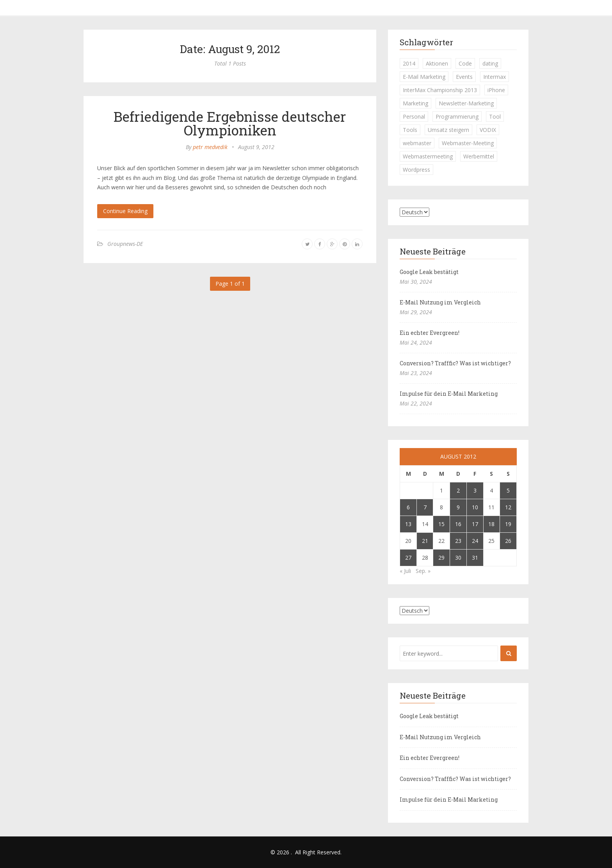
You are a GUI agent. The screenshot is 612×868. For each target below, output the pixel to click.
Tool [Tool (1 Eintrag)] (495, 117)
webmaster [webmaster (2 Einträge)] (417, 143)
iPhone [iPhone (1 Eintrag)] (496, 90)
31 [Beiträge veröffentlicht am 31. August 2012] (475, 558)
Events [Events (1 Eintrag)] (464, 77)
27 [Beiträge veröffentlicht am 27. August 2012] (408, 558)
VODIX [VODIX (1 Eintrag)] (488, 130)
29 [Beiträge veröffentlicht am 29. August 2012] (441, 558)
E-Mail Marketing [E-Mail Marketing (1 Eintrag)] (424, 77)
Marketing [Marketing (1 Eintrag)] (415, 103)
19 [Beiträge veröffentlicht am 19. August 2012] (508, 524)
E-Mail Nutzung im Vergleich (440, 302)
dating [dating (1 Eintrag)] (490, 63)
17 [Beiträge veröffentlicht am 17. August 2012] (475, 524)
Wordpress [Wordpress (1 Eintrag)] (416, 170)
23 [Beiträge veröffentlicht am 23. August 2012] (458, 541)
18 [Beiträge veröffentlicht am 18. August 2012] (491, 524)
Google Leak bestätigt (429, 272)
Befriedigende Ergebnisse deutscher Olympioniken (230, 123)
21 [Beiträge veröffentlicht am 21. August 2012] (425, 541)
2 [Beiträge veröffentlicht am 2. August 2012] (458, 490)
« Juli (405, 571)
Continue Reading (125, 211)
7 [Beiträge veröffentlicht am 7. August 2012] (425, 507)
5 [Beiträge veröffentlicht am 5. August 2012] (508, 490)
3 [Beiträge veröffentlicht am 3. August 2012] (475, 490)
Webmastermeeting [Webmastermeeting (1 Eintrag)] (428, 156)
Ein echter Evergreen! (430, 333)
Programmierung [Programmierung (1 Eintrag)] (457, 117)
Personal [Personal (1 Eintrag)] (414, 117)
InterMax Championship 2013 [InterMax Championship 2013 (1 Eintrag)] (440, 90)
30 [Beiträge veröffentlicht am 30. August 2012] (458, 558)
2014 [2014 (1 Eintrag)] (409, 63)
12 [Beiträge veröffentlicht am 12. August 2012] (508, 507)
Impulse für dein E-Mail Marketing (449, 394)
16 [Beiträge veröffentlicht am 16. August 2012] (458, 524)
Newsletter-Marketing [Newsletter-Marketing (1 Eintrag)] (466, 103)
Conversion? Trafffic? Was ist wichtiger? (455, 363)
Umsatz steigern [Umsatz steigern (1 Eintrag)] (448, 130)
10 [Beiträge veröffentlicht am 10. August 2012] (475, 507)
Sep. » (423, 571)
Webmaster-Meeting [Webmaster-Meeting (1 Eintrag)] (468, 143)
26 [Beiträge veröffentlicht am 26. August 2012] (508, 541)
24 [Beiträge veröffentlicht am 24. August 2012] (475, 541)
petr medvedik (210, 147)
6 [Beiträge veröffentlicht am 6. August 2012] (408, 507)
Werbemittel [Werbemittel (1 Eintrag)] (479, 156)
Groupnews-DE (125, 244)
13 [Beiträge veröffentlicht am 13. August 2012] (408, 524)
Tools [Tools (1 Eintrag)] (410, 130)
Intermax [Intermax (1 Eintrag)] (495, 77)
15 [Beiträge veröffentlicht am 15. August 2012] (441, 524)
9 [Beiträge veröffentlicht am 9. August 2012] (458, 507)
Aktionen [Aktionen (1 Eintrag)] (437, 63)
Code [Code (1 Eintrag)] (465, 63)
